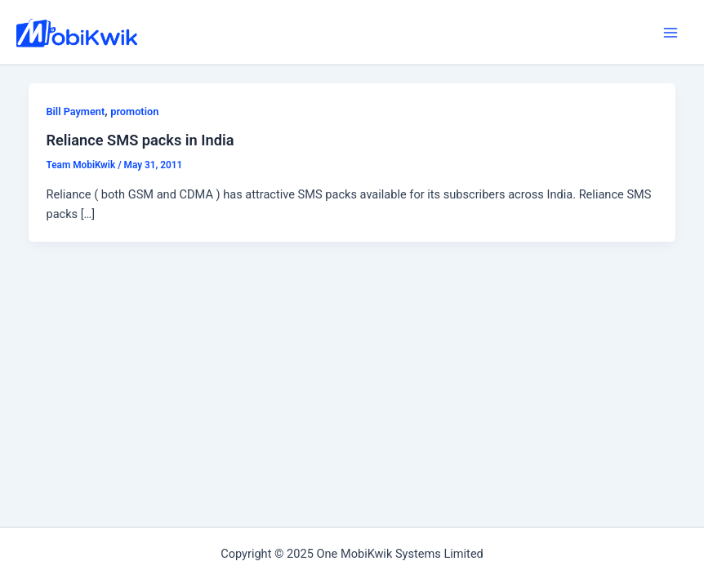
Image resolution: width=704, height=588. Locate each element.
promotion (134, 111)
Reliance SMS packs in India (140, 140)
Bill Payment (75, 111)
